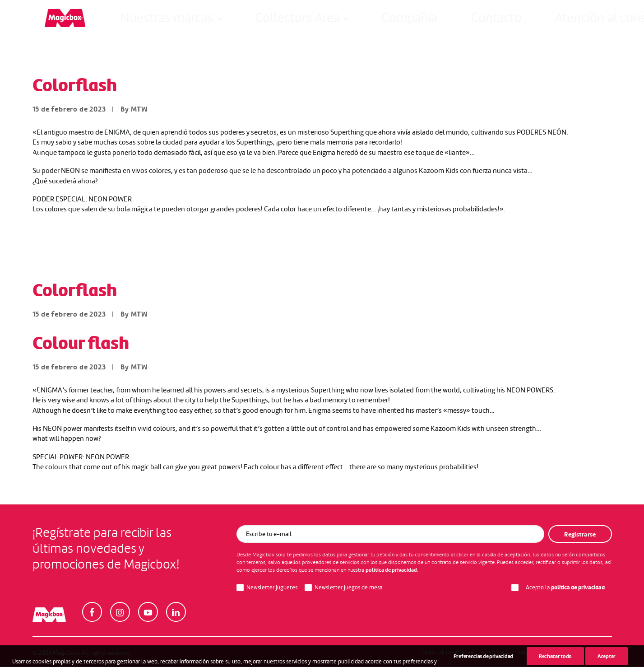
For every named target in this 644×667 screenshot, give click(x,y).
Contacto (328, 21)
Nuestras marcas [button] (128, 21)
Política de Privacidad (548, 653)
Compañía (278, 21)
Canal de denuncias (447, 653)
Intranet (521, 21)
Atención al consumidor (404, 21)
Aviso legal (496, 653)
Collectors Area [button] (211, 21)
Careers (477, 21)
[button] (608, 21)
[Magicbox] (53, 21)
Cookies (595, 653)
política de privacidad (391, 570)
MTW (139, 110)
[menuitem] (128, 21)
